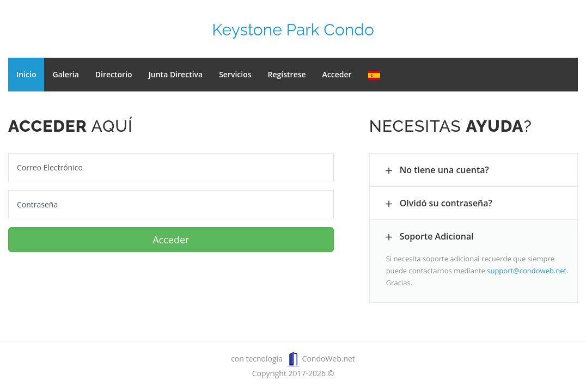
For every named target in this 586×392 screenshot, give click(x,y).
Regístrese (287, 74)
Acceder (337, 74)
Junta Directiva (176, 74)
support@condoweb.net (527, 271)
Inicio (26, 74)
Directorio (114, 74)
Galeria (65, 74)
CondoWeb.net (320, 359)
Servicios (235, 74)
